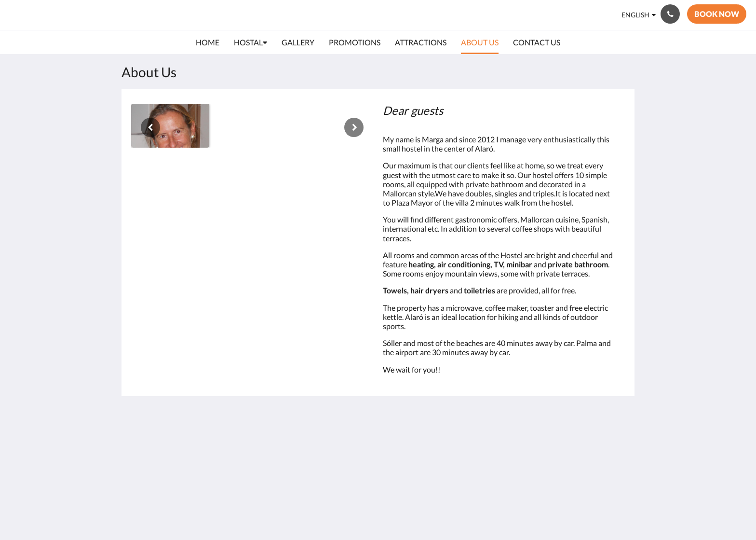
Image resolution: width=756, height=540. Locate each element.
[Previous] (150, 127)
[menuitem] (208, 42)
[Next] (354, 127)
